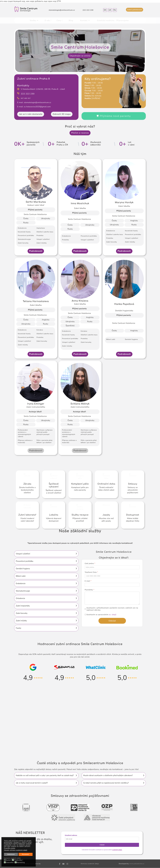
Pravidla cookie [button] (10, 848)
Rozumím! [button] (26, 854)
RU (115, 10)
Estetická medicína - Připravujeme (113, 20)
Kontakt (84, 20)
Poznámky (90, 590)
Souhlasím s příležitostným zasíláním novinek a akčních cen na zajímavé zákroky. (112, 609)
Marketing (21, 863)
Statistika (10, 863)
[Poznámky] (112, 598)
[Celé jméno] (112, 567)
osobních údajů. (117, 850)
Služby (33, 20)
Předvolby (18, 860)
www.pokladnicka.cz (137, 864)
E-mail (88, 581)
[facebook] (60, 864)
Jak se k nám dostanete (31, 114)
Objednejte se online (80, 56)
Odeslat (102, 845)
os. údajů (113, 615)
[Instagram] (67, 864)
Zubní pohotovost (135, 10)
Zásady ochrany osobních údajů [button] (16, 850)
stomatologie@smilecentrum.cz (62, 10)
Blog (71, 20)
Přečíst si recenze (80, 133)
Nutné (8, 860)
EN (105, 10)
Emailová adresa (71, 835)
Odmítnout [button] (11, 854)
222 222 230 (88, 10)
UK (110, 10)
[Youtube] (63, 864)
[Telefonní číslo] (112, 576)
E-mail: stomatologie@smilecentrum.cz (34, 103)
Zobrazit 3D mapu (62, 114)
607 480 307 (26, 98)
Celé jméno (90, 564)
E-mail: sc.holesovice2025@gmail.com (34, 107)
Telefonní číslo (91, 572)
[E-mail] (112, 585)
